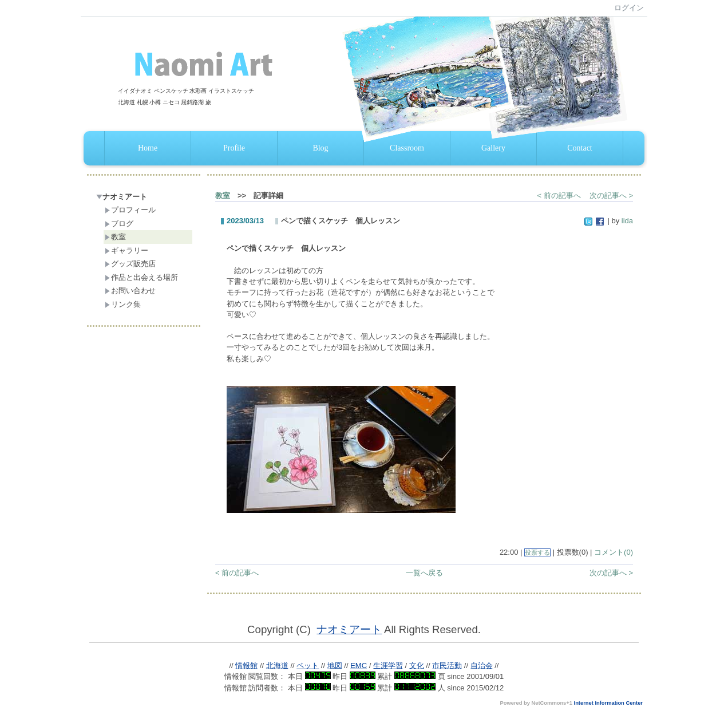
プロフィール (130, 210)
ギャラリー (126, 250)
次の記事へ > (611, 195)
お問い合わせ (130, 291)
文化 (417, 665)
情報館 (246, 665)
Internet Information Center (608, 703)
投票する (537, 552)
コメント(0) (614, 552)
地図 (335, 665)
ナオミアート (122, 197)
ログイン (629, 8)
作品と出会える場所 (141, 277)
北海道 (277, 665)
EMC (359, 665)
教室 (115, 237)
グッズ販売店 (130, 264)
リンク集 (123, 304)
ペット (308, 665)
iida (627, 221)
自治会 (482, 665)
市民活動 (447, 665)
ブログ (119, 224)
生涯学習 (388, 665)
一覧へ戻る (424, 573)
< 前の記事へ (559, 195)
